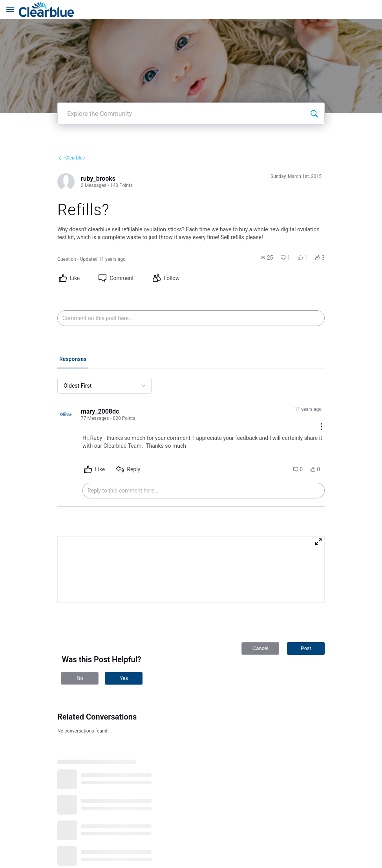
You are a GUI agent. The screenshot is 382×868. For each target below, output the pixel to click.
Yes (124, 638)
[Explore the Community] (314, 74)
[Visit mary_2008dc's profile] (66, 375)
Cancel (260, 609)
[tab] (73, 320)
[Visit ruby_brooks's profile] (66, 142)
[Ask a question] (362, 848)
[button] (267, 218)
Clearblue (71, 118)
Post (306, 609)
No (80, 638)
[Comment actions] (322, 387)
